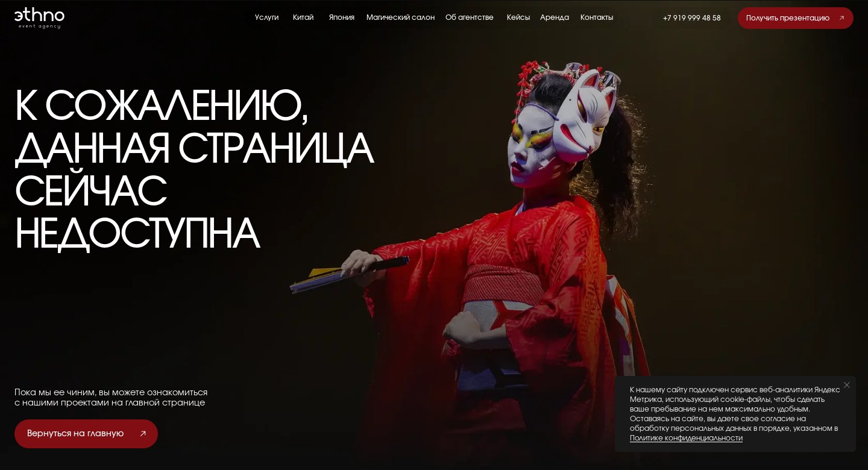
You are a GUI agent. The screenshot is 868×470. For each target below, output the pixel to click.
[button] (796, 18)
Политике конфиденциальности (686, 438)
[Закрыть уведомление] (847, 385)
